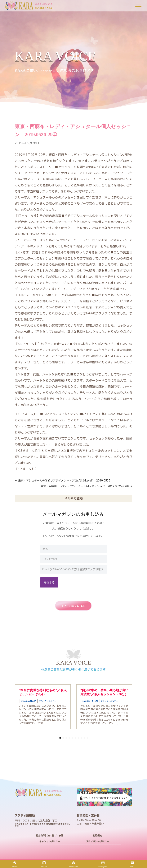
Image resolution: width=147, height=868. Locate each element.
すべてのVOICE (73, 606)
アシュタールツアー (48, 701)
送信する (49, 582)
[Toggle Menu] (138, 6)
